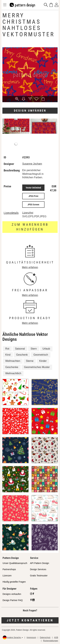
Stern (34, 349)
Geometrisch (41, 355)
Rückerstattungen (51, 641)
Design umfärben (30, 111)
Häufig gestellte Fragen (14, 582)
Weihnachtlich (13, 373)
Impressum (31, 637)
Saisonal (20, 349)
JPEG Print (33, 196)
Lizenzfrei (28, 213)
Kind (8, 355)
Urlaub (46, 349)
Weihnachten (13, 361)
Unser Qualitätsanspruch (15, 563)
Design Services (38, 569)
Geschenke (12, 367)
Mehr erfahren (30, 267)
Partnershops (9, 569)
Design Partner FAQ (13, 600)
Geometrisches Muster (37, 367)
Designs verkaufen (12, 594)
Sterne (30, 361)
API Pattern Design (40, 563)
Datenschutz (45, 637)
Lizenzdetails (11, 213)
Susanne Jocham (32, 164)
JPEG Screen (33, 205)
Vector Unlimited (33, 188)
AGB (56, 637)
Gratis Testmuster (39, 576)
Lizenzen (7, 576)
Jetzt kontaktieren (30, 620)
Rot (7, 349)
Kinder (43, 361)
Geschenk (22, 355)
